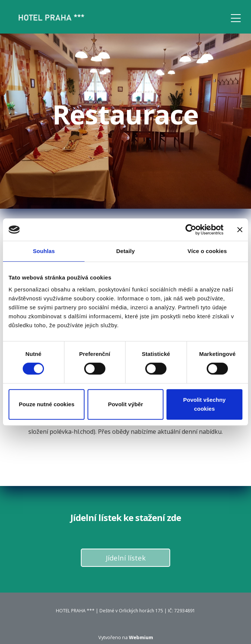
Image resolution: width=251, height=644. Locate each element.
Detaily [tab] (125, 251)
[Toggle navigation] (236, 17)
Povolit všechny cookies (204, 404)
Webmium (141, 637)
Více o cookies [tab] (207, 251)
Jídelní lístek (126, 558)
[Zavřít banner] (240, 230)
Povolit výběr (125, 404)
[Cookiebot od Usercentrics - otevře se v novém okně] (191, 230)
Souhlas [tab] (44, 251)
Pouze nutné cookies (47, 404)
